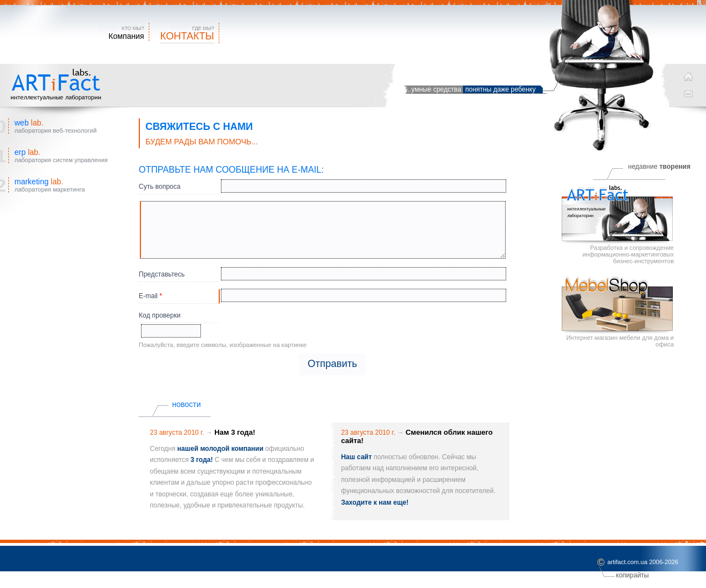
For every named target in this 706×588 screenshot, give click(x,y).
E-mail (150, 296)
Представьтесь (162, 274)
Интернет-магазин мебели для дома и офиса (618, 311)
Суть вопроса (160, 187)
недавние (660, 167)
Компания (127, 36)
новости (186, 404)
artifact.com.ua (627, 562)
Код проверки (160, 315)
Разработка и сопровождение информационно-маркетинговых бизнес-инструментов (618, 225)
